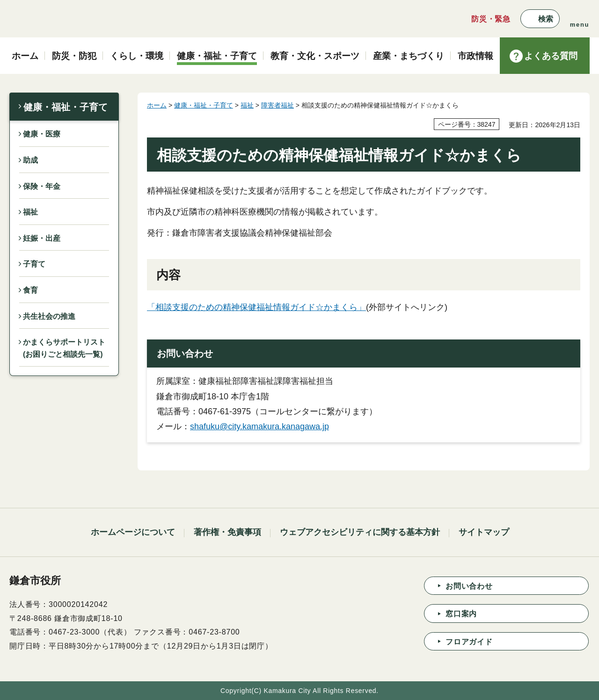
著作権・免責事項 (227, 532)
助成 (30, 160)
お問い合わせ (469, 586)
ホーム (157, 105)
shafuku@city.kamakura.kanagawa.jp (259, 426)
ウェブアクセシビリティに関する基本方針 (360, 532)
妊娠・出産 (42, 238)
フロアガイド (469, 642)
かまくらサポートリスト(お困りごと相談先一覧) (64, 348)
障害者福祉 (278, 105)
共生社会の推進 (49, 316)
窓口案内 (461, 614)
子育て (34, 264)
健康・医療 (42, 134)
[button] (540, 19)
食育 (30, 290)
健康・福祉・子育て (66, 107)
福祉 (30, 212)
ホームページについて (133, 532)
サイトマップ (484, 532)
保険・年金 (42, 186)
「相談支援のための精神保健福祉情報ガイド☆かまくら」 (256, 307)
